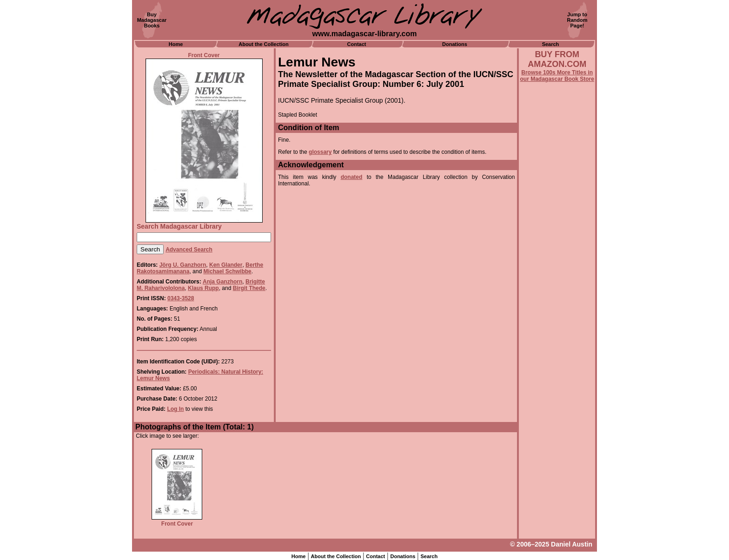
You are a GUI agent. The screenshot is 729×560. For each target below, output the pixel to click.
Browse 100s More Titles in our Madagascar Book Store (557, 76)
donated (352, 177)
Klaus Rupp (203, 288)
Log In (175, 409)
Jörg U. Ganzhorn (183, 265)
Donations (455, 44)
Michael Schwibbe (227, 271)
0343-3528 (181, 298)
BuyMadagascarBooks (152, 20)
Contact (357, 44)
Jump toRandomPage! (577, 20)
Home (176, 44)
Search (551, 44)
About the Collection (264, 44)
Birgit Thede (249, 288)
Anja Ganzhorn (222, 282)
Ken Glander (226, 265)
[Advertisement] (557, 333)
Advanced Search (189, 250)
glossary (320, 152)
